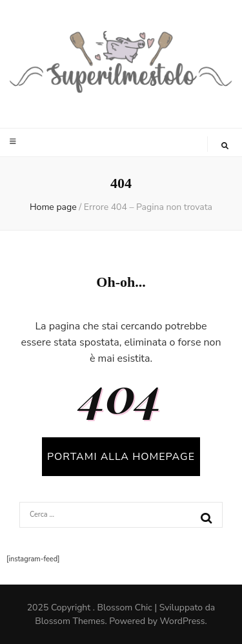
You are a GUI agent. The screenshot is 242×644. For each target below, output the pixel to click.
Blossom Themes (70, 621)
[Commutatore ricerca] (225, 146)
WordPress (183, 621)
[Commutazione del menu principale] (15, 141)
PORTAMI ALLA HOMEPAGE (121, 457)
